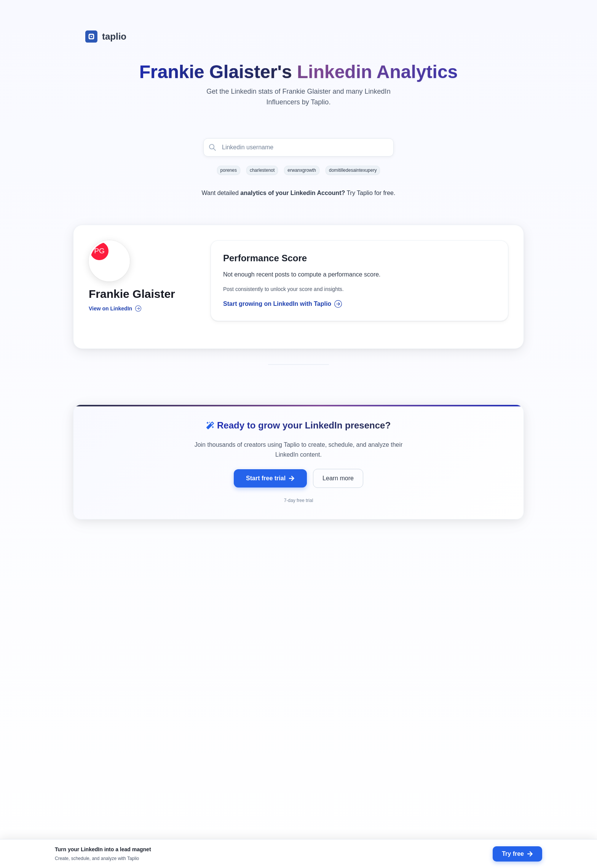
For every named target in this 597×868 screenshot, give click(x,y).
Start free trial (270, 486)
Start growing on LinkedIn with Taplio (283, 307)
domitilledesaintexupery (353, 170)
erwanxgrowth (302, 170)
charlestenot (262, 170)
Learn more (338, 486)
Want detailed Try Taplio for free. (299, 193)
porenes (229, 170)
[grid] (298, 716)
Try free (517, 854)
